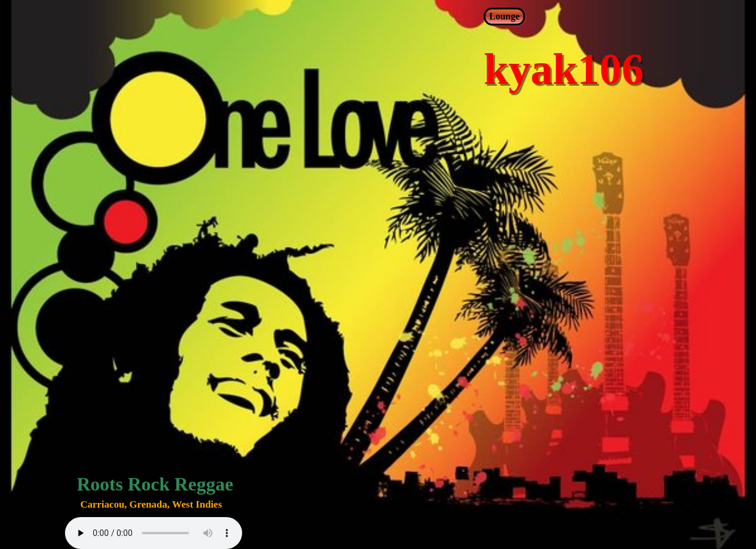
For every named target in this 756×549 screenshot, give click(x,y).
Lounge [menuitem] (504, 16)
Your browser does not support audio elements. (154, 533)
